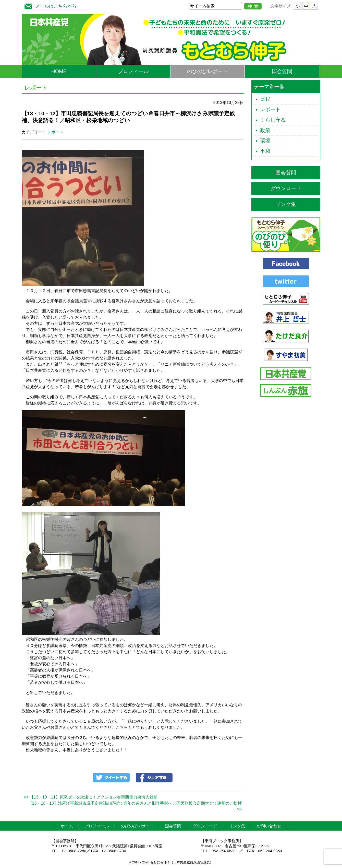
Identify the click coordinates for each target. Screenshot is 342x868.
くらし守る (273, 120)
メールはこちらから (49, 5)
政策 (265, 130)
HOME (59, 71)
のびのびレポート (207, 71)
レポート (55, 132)
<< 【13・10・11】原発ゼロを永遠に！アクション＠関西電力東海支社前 (91, 797)
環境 (265, 141)
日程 (265, 99)
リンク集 (286, 204)
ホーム (67, 826)
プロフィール (133, 71)
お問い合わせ (269, 826)
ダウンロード (286, 188)
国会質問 (282, 71)
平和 (265, 151)
